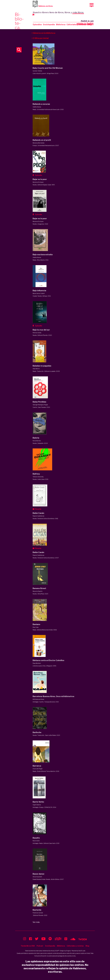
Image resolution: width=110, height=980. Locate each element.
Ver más (36, 922)
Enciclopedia (49, 24)
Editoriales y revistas (76, 24)
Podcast (40, 946)
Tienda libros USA (28, 946)
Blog (87, 946)
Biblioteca (61, 24)
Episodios (37, 24)
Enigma (68, 951)
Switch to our (85, 22)
